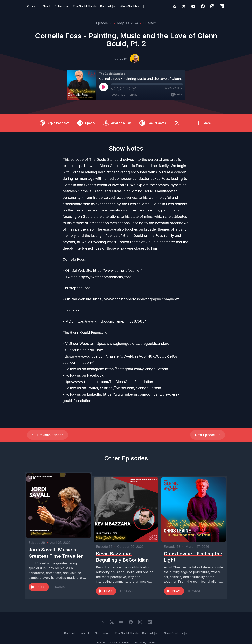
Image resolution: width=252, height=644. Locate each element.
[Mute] (113, 89)
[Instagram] (212, 6)
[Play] (104, 87)
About (46, 6)
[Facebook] (203, 6)
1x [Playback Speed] (126, 89)
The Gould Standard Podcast (94, 6)
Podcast (32, 6)
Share (133, 95)
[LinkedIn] (222, 6)
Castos (151, 636)
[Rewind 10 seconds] (119, 89)
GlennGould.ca (132, 6)
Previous (47, 435)
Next (208, 435)
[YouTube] (193, 6)
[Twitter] (184, 6)
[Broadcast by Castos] (177, 95)
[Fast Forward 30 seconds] (133, 89)
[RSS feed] (174, 6)
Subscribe (62, 6)
